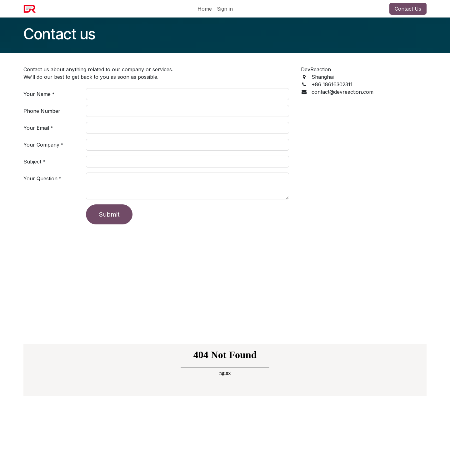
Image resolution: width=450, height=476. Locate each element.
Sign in (225, 9)
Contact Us (408, 9)
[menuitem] (205, 9)
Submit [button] (109, 214)
